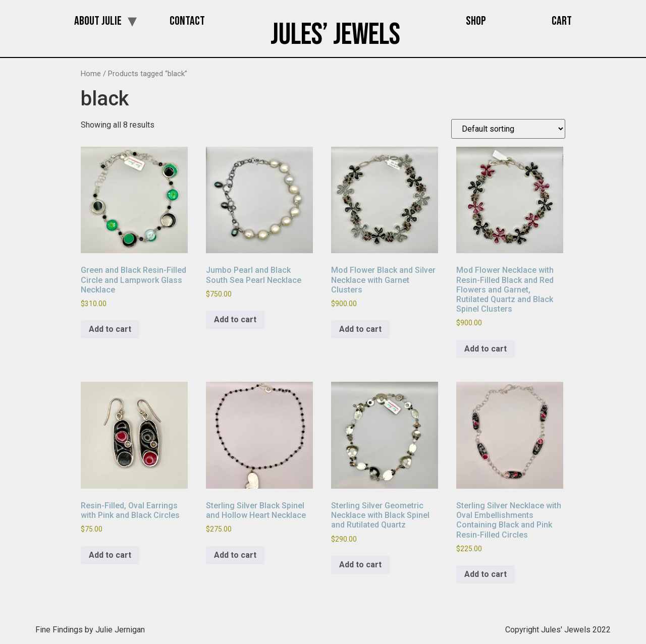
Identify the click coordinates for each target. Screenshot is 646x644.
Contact (187, 21)
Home (91, 74)
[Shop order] (508, 129)
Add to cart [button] (110, 329)
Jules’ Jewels (335, 35)
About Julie (98, 21)
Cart (562, 21)
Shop (476, 21)
